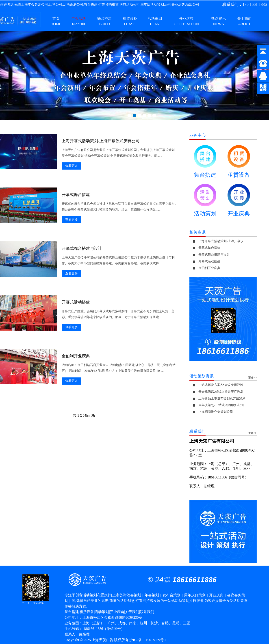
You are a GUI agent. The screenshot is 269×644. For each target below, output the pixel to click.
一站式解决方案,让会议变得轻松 (221, 385)
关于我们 (132, 612)
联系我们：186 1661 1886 (245, 4)
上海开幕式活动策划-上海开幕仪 (221, 241)
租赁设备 (239, 163)
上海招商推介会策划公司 (216, 412)
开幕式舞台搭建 (76, 195)
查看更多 (72, 166)
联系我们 (147, 612)
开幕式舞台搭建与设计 (82, 248)
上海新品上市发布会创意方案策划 (222, 398)
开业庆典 (239, 202)
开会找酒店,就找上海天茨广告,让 (221, 392)
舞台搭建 (205, 163)
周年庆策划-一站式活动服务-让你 (221, 405)
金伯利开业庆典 (76, 356)
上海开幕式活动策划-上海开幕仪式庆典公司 (101, 141)
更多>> (252, 378)
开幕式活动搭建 (76, 302)
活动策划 (205, 202)
